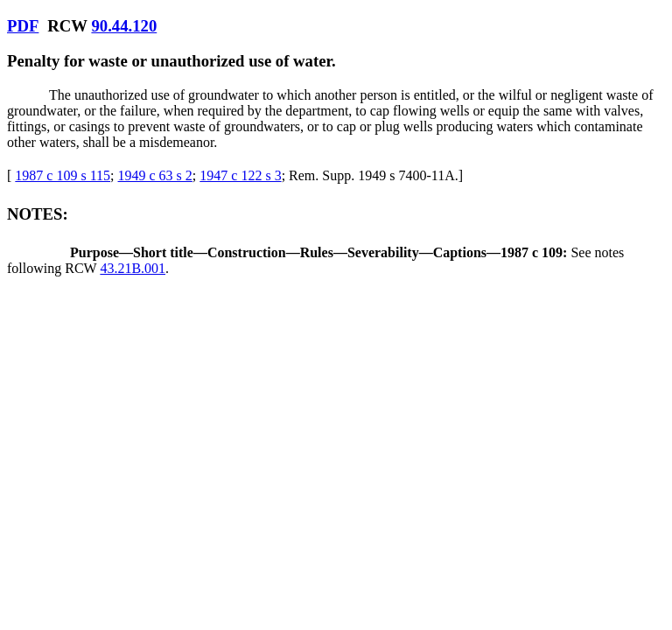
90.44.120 (124, 26)
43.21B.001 (133, 268)
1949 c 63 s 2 (155, 175)
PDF (23, 26)
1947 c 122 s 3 (240, 175)
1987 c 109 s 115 (63, 175)
